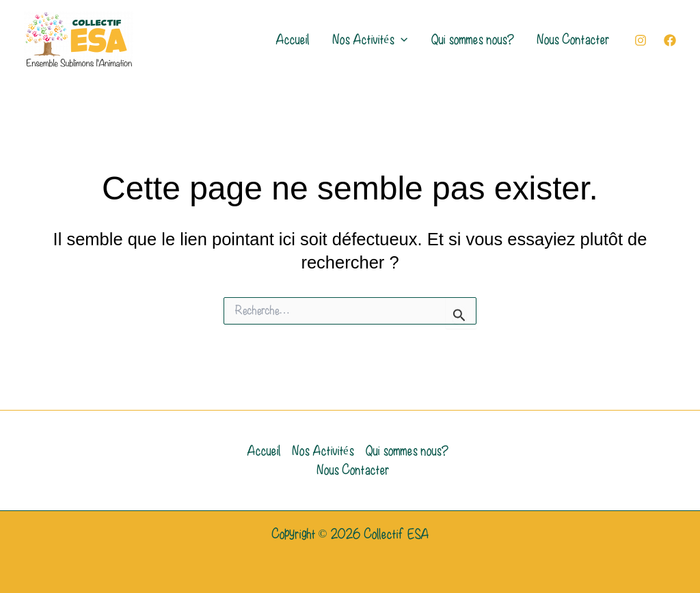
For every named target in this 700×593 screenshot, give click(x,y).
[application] (401, 40)
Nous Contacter (573, 40)
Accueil (292, 40)
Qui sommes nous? (472, 40)
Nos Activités (370, 40)
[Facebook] (670, 40)
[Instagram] (641, 40)
